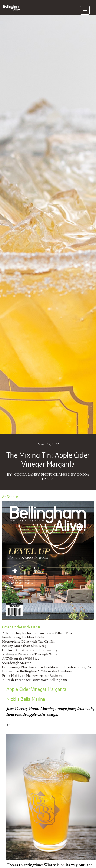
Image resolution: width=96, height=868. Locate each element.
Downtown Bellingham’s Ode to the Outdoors (37, 672)
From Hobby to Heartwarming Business (32, 676)
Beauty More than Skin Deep (24, 646)
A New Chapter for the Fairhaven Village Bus (37, 633)
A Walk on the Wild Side (21, 659)
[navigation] (85, 10)
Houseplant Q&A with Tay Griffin (28, 642)
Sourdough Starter (16, 663)
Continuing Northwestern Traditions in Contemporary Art (47, 667)
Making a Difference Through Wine (30, 655)
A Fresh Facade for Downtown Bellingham (35, 680)
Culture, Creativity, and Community (30, 650)
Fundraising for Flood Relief (24, 638)
